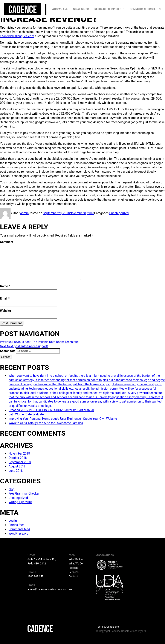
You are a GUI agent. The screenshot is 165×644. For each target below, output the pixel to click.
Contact (73, 576)
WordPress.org (18, 533)
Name (5, 286)
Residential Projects (109, 9)
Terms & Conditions (108, 627)
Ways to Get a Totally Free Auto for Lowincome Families (46, 423)
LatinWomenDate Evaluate (26, 414)
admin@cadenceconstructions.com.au (50, 589)
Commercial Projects (145, 9)
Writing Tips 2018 (20, 502)
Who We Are (60, 9)
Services (74, 572)
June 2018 (16, 471)
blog (11, 489)
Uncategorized (119, 213)
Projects (73, 568)
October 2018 (18, 458)
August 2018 (17, 466)
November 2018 (19, 453)
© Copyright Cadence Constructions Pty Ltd (121, 631)
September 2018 (20, 462)
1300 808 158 (35, 576)
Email (5, 298)
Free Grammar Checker (24, 493)
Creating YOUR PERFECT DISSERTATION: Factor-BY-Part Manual (51, 410)
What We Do (81, 9)
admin (24, 213)
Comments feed (19, 529)
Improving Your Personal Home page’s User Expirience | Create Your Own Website (63, 419)
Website (5, 311)
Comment (7, 242)
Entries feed (17, 525)
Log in (13, 521)
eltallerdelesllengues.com (17, 36)
